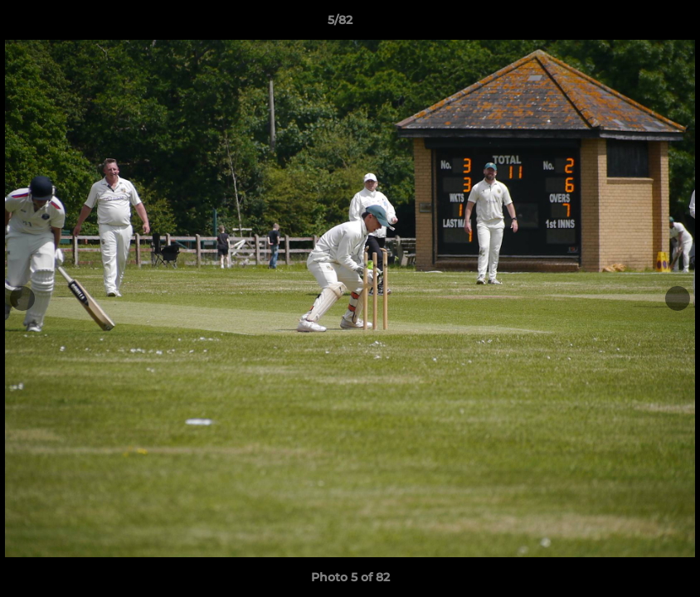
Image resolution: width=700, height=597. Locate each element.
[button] (630, 24)
